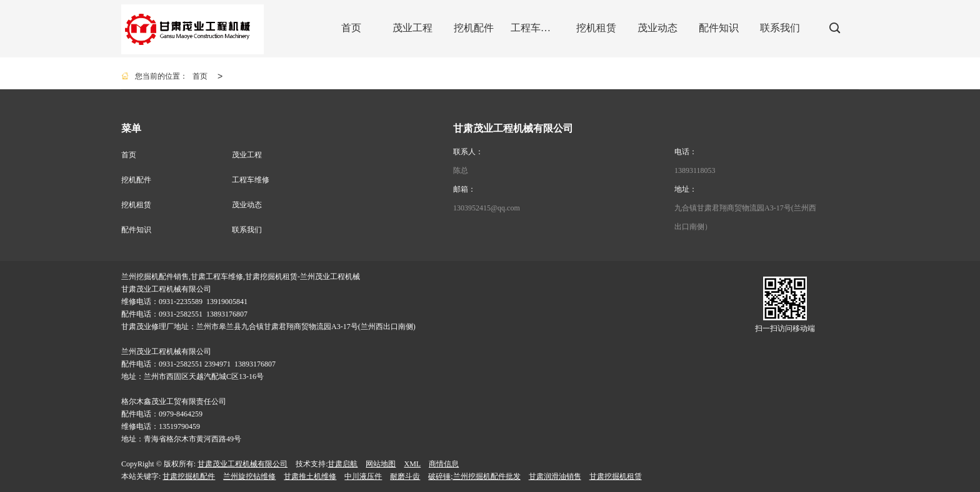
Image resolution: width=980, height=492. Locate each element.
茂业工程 (247, 155)
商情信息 (444, 464)
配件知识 (136, 230)
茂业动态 (247, 205)
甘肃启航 (342, 464)
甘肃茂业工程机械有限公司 (242, 464)
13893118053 (695, 170)
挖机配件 (136, 180)
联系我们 (247, 230)
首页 (200, 76)
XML (412, 464)
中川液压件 (363, 476)
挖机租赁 (136, 205)
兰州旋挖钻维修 (249, 476)
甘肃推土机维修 (310, 476)
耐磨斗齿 (405, 476)
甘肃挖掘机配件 (189, 476)
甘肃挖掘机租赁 (616, 476)
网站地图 (381, 464)
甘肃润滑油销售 (555, 476)
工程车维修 (251, 180)
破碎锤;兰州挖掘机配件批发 (474, 476)
